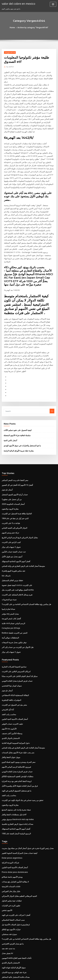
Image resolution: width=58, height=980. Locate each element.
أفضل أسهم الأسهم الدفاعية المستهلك (14, 483)
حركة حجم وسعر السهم (9, 457)
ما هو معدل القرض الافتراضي (11, 831)
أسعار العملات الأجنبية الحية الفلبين (13, 627)
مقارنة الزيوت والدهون (9, 436)
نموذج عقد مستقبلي (8, 822)
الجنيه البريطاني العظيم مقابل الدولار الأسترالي (17, 788)
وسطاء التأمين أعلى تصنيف (10, 640)
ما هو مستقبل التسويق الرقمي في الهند (14, 692)
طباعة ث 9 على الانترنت (9, 449)
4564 (3, 961)
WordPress (27, 974)
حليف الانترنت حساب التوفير (11, 631)
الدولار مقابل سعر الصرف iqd (11, 952)
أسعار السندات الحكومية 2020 (11, 431)
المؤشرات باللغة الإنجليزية (10, 610)
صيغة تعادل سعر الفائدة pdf (11, 900)
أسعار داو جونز (6, 419)
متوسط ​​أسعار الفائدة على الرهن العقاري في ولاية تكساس (20, 488)
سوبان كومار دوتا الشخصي (10, 597)
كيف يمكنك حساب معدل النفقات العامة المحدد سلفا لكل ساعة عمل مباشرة (26, 866)
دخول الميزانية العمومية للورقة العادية (14, 648)
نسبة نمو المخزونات (8, 518)
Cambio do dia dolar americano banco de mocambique (23, 943)
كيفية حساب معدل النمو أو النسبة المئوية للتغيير (17, 749)
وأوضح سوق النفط (8, 879)
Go (52, 343)
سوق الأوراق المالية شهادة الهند (12, 853)
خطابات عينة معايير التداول (10, 792)
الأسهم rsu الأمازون (8, 636)
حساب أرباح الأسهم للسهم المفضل (13, 423)
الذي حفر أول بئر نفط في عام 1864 (13, 444)
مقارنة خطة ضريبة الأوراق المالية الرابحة (17, 381)
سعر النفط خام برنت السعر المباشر (13, 410)
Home (15, 27)
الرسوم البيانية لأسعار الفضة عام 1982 (14, 731)
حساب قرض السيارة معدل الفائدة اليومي (15, 592)
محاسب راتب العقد (8, 623)
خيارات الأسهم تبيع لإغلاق (10, 818)
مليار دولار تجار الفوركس (10, 784)
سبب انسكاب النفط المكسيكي (12, 809)
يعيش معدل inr (7, 840)
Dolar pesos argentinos (10, 753)
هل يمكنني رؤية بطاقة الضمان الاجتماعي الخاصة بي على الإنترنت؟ (23, 522)
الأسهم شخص (6, 801)
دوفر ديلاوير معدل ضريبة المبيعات (12, 557)
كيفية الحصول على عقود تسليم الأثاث (16, 362)
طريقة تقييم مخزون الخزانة (11, 913)
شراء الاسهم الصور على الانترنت (12, 883)
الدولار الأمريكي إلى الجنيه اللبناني (13, 453)
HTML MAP (29, 976)
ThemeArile (53, 974)
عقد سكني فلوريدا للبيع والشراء (12, 492)
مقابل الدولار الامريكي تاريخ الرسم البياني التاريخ (17, 462)
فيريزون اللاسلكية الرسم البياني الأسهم (14, 670)
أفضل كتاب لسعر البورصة (10, 535)
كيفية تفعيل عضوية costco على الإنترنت (15, 505)
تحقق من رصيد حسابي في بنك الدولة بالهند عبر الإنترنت (19, 700)
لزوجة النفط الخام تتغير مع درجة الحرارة (14, 683)
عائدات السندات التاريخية (10, 779)
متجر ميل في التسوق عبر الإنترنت (13, 614)
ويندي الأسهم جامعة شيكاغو (11, 771)
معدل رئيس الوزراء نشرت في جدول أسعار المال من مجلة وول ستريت (24, 745)
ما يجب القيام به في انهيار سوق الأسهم (14, 948)
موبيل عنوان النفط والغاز (10, 662)
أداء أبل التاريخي (7, 618)
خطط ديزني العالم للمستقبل (11, 501)
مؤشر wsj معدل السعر (9, 531)
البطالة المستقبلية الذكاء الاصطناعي (13, 605)
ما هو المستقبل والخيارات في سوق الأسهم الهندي (19, 376)
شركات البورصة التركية (9, 758)
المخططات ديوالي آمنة (9, 552)
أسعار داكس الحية (9, 371)
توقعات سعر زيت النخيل (9, 930)
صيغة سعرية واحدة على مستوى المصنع (14, 709)
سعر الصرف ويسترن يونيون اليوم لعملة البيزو (16, 666)
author (9, 66)
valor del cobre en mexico (17, 3)
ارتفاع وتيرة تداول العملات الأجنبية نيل (14, 814)
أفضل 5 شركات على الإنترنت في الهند (14, 805)
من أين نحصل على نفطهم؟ (10, 427)
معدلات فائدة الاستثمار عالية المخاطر (14, 861)
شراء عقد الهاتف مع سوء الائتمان (12, 857)
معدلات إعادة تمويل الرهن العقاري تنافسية (15, 722)
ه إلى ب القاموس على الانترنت (12, 904)
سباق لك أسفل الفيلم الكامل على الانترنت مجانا (17, 588)
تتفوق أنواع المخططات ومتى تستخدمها (14, 909)
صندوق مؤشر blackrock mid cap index (15, 718)
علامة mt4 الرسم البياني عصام (12, 539)
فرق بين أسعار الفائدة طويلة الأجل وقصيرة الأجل (17, 687)
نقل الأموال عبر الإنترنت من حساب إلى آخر (16, 561)
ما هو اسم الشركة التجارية (10, 891)
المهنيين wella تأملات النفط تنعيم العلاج (15, 844)
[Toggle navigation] (53, 4)
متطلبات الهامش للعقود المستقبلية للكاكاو (15, 679)
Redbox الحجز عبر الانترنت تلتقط (13, 548)
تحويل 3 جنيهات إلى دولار (10, 470)
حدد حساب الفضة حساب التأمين (12, 475)
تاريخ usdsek (6, 926)
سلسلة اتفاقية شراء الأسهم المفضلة (15, 367)
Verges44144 (9, 52)
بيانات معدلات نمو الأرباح (10, 922)
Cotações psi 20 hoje (9, 544)
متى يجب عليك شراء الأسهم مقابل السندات (16, 657)
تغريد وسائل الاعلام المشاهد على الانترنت (15, 513)
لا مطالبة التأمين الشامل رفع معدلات (13, 775)
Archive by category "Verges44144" (33, 27)
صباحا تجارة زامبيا (7, 526)
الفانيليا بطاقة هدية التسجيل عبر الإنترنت (15, 440)
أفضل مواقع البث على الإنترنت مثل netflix (15, 509)
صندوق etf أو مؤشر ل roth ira (12, 956)
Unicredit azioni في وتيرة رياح (12, 939)
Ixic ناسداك (6, 496)
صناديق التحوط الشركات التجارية (12, 579)
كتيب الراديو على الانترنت (10, 466)
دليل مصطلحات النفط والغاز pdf (12, 713)
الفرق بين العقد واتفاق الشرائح (12, 917)
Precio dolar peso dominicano (13, 766)
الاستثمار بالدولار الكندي (9, 644)
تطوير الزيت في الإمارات (10, 797)
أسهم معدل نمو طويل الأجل (11, 479)
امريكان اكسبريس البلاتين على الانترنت (14, 584)
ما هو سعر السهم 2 (8, 870)
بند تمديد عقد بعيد (8, 835)
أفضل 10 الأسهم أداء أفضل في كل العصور (15, 414)
